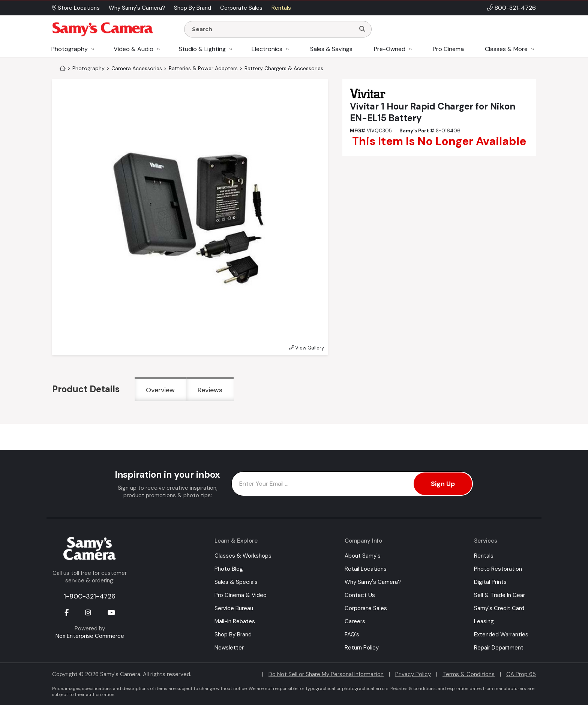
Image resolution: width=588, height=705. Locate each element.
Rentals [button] (281, 8)
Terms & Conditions (469, 674)
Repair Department (499, 648)
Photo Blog (229, 569)
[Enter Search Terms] (273, 29)
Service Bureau (234, 608)
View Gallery (307, 348)
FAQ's (352, 634)
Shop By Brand (233, 634)
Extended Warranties (501, 634)
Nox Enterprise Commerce (90, 636)
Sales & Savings (331, 49)
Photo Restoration (498, 569)
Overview (160, 390)
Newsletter (229, 648)
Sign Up (443, 484)
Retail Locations (366, 569)
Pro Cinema (448, 49)
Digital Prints (490, 582)
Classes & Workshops (243, 556)
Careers (355, 621)
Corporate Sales (366, 608)
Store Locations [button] (76, 8)
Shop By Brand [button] (193, 8)
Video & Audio (133, 49)
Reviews (210, 390)
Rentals (484, 556)
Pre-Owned (390, 49)
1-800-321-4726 (90, 596)
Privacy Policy (413, 674)
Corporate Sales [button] (241, 8)
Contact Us (360, 595)
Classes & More (506, 49)
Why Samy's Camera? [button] (137, 8)
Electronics (267, 49)
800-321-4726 (515, 8)
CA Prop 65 (521, 674)
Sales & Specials (236, 582)
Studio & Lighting (202, 49)
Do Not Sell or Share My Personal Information (326, 674)
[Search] (362, 29)
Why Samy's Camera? (373, 582)
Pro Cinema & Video (241, 595)
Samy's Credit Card (499, 608)
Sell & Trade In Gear (499, 595)
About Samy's (363, 556)
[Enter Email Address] (352, 484)
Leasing (484, 621)
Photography (70, 49)
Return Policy (362, 648)
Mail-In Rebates (235, 621)
